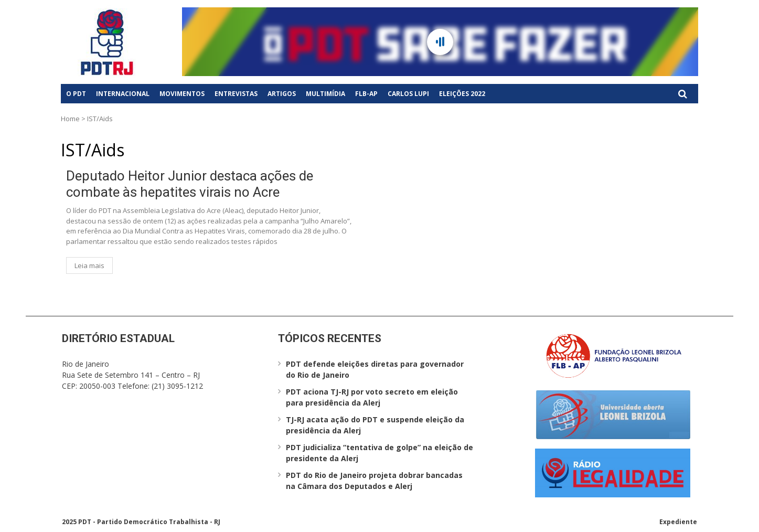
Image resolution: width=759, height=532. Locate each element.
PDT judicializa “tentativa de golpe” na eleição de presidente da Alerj (379, 453)
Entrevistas (236, 94)
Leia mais (89, 265)
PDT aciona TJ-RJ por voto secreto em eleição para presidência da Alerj (372, 397)
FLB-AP (366, 94)
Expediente (678, 522)
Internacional (123, 94)
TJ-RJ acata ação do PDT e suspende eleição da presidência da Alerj (375, 425)
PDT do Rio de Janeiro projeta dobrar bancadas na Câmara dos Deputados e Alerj (374, 481)
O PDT (76, 94)
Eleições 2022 (462, 94)
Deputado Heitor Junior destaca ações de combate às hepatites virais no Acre (190, 184)
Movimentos (182, 94)
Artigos (282, 94)
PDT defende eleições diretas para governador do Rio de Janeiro (375, 369)
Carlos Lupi (408, 94)
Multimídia (325, 94)
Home (70, 119)
